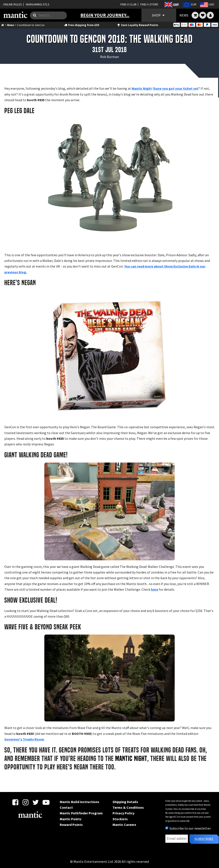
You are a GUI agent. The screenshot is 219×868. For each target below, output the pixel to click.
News (11, 25)
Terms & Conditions (128, 807)
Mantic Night (142, 88)
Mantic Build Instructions (80, 802)
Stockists (120, 819)
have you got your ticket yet (176, 88)
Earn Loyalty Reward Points (137, 25)
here (155, 589)
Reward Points (71, 825)
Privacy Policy (124, 813)
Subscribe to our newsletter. (188, 828)
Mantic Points (71, 819)
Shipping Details (125, 802)
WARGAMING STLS (38, 4)
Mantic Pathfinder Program (81, 813)
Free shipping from (81, 25)
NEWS (184, 15)
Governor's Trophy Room (24, 739)
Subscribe (204, 839)
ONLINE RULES (12, 4)
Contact (66, 807)
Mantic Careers (124, 825)
